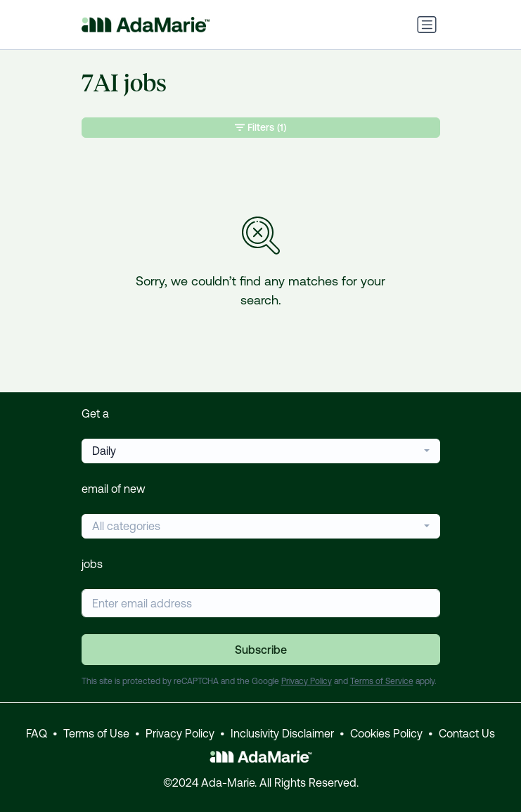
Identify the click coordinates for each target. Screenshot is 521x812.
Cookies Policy (386, 733)
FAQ (37, 733)
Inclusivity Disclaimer (282, 733)
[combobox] (261, 451)
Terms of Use (96, 733)
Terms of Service (382, 681)
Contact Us (467, 733)
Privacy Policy (307, 681)
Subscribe (261, 650)
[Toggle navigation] (427, 25)
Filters (260, 128)
